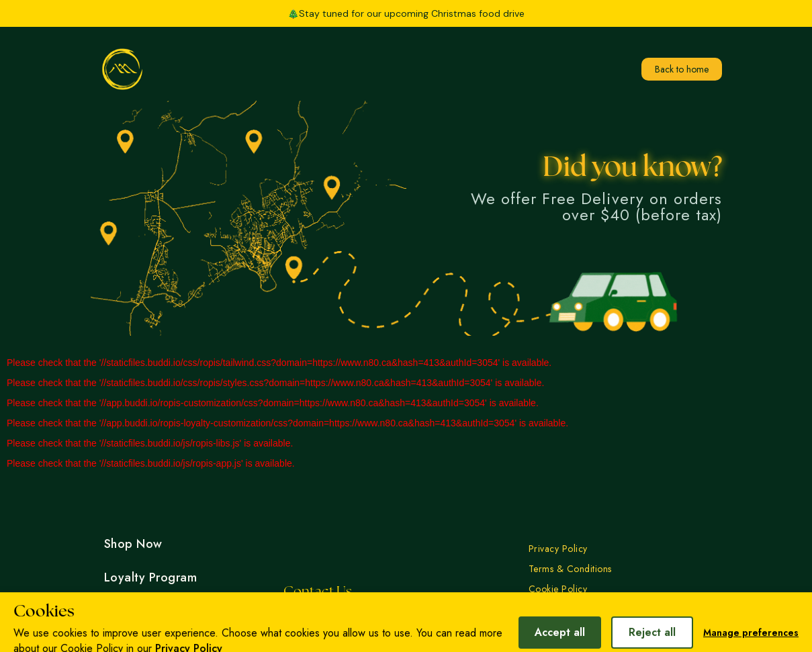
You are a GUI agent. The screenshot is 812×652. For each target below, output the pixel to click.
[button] (564, 13)
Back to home (682, 69)
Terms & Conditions (570, 569)
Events (123, 611)
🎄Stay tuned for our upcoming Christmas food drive (406, 13)
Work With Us (143, 645)
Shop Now (133, 544)
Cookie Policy (558, 589)
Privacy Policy (558, 549)
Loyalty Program (151, 577)
